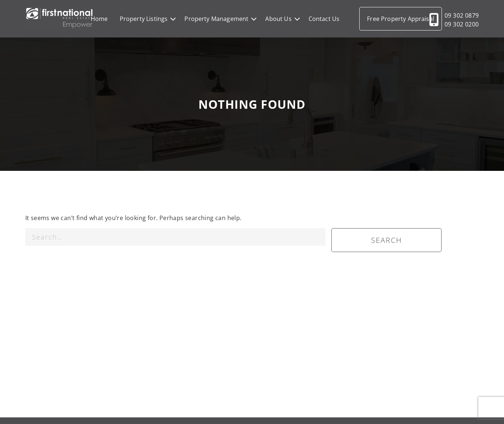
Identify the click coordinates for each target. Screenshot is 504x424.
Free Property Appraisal (401, 19)
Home (99, 19)
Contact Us (324, 19)
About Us (278, 19)
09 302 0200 (462, 24)
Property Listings (144, 19)
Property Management (216, 19)
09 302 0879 (462, 15)
